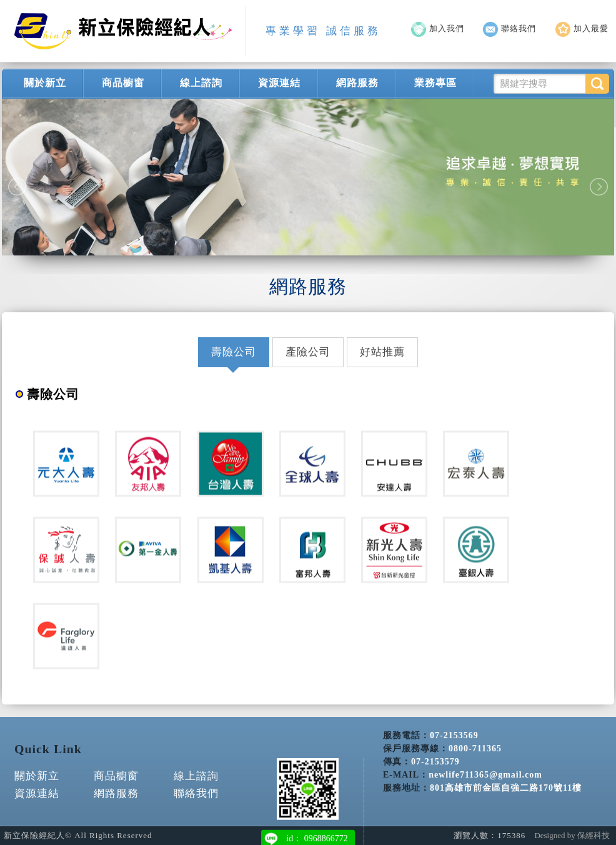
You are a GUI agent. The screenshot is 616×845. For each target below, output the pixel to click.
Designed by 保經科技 (572, 835)
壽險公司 (234, 352)
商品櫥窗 (123, 83)
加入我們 (438, 28)
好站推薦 (382, 352)
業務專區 (435, 83)
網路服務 (357, 83)
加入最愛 (582, 28)
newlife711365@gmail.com (485, 771)
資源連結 (279, 83)
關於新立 (45, 83)
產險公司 (308, 352)
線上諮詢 (201, 83)
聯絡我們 (509, 28)
